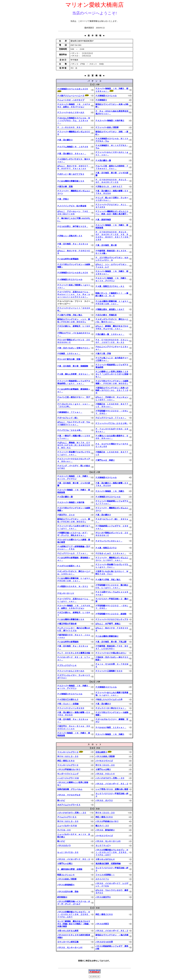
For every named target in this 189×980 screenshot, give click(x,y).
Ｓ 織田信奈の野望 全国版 (70, 869)
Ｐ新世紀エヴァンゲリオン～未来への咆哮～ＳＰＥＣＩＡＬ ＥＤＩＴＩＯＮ (112, 390)
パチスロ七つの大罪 (104, 942)
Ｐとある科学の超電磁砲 (68, 259)
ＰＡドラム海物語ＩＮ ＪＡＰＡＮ (73, 147)
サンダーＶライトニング (68, 774)
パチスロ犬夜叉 (102, 924)
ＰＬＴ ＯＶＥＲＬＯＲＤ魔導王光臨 (74, 653)
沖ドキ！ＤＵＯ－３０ (105, 765)
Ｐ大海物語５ (101, 100)
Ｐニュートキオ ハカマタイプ (71, 100)
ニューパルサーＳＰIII (67, 826)
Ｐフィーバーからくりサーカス (71, 112)
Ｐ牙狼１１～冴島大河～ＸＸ (70, 236)
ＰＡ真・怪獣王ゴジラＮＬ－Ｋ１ (110, 286)
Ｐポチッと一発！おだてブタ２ (71, 174)
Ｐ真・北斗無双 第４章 (106, 245)
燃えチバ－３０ (102, 826)
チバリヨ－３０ (64, 830)
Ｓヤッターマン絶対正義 (68, 942)
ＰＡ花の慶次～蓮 (103, 160)
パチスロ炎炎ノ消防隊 (105, 756)
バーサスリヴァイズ (104, 761)
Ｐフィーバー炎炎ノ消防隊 (107, 127)
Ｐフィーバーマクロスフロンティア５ (112, 619)
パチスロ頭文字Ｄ (103, 897)
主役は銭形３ (101, 752)
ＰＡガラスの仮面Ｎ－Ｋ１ (69, 566)
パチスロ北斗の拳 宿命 (68, 892)
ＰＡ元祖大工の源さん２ (68, 699)
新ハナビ (61, 800)
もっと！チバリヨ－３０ (68, 852)
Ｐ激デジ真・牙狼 (103, 354)
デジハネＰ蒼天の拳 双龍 (69, 359)
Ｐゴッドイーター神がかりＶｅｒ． (111, 708)
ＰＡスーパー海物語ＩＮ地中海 (71, 502)
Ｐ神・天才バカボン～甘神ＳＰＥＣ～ (74, 348)
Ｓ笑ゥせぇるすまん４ (105, 859)
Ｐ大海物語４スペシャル (106, 96)
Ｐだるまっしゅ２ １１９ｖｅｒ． (111, 553)
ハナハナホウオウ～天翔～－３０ (110, 778)
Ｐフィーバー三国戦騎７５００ (109, 671)
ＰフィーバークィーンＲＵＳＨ (71, 708)
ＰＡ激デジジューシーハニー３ (71, 96)
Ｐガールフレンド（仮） (68, 418)
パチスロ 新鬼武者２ (105, 830)
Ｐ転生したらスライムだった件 (109, 699)
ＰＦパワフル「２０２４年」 (70, 430)
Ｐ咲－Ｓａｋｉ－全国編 (68, 704)
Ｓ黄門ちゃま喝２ (103, 769)
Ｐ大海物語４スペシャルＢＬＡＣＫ (73, 89)
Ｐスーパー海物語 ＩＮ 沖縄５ (110, 491)
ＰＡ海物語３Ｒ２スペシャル (70, 279)
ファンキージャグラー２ (68, 752)
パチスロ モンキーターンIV (108, 841)
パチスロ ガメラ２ (104, 800)
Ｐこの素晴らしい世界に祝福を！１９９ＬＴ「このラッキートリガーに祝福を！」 (112, 374)
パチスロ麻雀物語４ (66, 885)
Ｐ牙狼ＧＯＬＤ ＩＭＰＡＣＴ (109, 187)
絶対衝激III (62, 897)
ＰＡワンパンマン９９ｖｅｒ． (109, 541)
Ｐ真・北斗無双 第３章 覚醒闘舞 (73, 366)
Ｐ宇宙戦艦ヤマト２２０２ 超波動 (111, 614)
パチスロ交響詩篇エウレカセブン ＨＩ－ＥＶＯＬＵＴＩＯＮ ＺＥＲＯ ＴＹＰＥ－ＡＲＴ (112, 852)
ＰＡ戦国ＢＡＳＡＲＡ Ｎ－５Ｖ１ (73, 586)
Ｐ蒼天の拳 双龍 (65, 187)
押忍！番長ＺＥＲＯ (66, 761)
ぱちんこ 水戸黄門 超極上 (108, 624)
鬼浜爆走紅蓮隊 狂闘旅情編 (108, 864)
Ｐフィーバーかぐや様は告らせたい (111, 653)
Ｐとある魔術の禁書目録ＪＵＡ (71, 181)
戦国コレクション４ (66, 875)
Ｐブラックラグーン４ (67, 665)
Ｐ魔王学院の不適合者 (67, 624)
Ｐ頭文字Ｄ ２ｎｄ (66, 515)
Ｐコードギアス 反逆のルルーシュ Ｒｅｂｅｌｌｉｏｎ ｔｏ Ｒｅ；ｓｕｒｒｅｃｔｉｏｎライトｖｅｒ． (74, 294)
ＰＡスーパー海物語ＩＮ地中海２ (110, 121)
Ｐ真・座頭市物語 (103, 220)
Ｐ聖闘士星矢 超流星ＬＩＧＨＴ (110, 309)
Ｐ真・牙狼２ (63, 199)
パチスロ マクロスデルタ (69, 795)
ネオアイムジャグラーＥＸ (69, 805)
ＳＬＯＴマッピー (103, 846)
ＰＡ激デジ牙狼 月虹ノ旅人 (70, 315)
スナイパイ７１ (102, 879)
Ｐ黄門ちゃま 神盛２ (105, 460)
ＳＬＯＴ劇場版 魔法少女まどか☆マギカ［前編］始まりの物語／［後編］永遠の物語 (74, 924)
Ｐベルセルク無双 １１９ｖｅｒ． (111, 727)
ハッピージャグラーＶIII (68, 778)
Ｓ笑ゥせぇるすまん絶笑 (68, 931)
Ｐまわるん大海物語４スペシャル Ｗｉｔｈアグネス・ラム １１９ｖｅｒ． (74, 121)
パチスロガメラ (64, 846)
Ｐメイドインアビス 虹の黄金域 (72, 206)
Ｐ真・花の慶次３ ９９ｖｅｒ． (72, 154)
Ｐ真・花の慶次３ (65, 140)
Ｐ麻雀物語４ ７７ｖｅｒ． (70, 412)
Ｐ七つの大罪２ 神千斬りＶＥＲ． (73, 226)
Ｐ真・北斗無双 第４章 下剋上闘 (111, 642)
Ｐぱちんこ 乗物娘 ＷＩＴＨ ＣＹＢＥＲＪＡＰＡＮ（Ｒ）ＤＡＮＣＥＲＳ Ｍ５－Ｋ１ (74, 445)
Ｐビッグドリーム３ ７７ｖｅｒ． (111, 418)
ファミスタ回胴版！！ (105, 875)
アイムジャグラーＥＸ (67, 817)
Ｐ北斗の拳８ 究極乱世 (106, 315)
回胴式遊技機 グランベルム (70, 789)
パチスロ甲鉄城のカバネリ (69, 769)
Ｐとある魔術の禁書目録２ (107, 636)
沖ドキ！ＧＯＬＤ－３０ (68, 756)
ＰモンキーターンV (66, 593)
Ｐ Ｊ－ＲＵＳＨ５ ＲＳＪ (70, 127)
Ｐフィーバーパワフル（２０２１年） (112, 423)
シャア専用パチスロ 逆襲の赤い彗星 (112, 789)
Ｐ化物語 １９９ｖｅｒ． (69, 354)
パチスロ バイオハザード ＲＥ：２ (112, 784)
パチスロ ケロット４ (105, 774)
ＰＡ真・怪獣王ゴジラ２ (106, 548)
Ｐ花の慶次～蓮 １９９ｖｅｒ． (110, 334)
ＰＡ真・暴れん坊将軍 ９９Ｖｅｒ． (74, 374)
